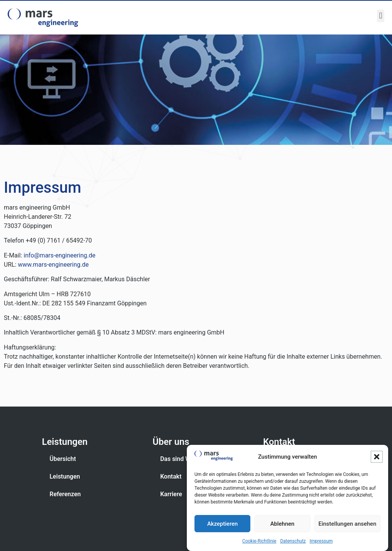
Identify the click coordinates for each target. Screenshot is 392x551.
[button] (377, 458)
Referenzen (65, 494)
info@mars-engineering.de (60, 255)
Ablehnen (282, 525)
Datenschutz (293, 542)
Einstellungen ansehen (347, 525)
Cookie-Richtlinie (259, 542)
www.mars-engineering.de (53, 265)
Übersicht (63, 459)
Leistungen (65, 476)
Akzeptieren (222, 525)
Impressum (321, 542)
